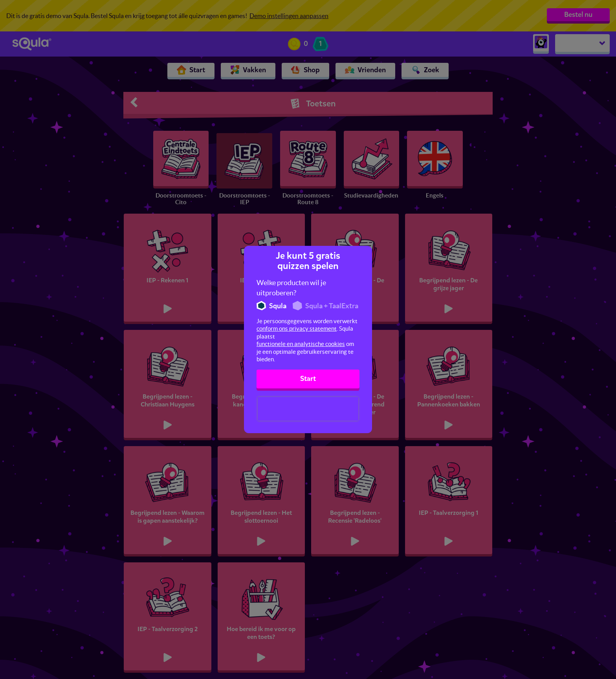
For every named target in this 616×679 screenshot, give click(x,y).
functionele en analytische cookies (301, 344)
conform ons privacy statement (297, 329)
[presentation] (308, 409)
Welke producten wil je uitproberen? (291, 288)
